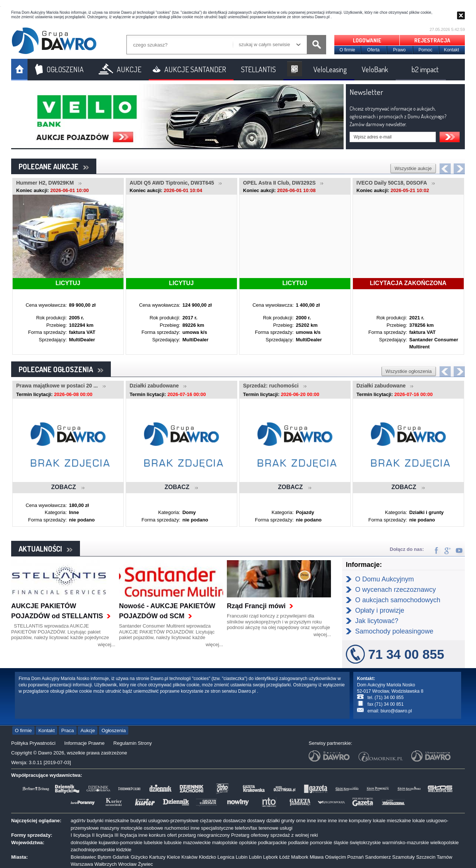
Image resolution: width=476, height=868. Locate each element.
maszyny (110, 828)
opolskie (248, 843)
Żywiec (145, 864)
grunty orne (293, 821)
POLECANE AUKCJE (54, 166)
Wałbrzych (106, 864)
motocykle (131, 828)
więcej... (107, 644)
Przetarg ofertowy (250, 835)
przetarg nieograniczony (204, 835)
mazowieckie (197, 843)
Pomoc (425, 50)
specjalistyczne (217, 828)
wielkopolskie (445, 843)
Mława (317, 857)
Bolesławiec (83, 857)
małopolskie (225, 843)
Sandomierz (378, 857)
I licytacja (81, 835)
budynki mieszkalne (108, 821)
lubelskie (153, 843)
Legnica (226, 857)
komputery (360, 821)
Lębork (271, 857)
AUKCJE (129, 69)
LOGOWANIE (367, 40)
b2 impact (425, 69)
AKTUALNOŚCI (46, 549)
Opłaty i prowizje (380, 610)
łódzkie (124, 850)
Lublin (255, 857)
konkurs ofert (163, 835)
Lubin (242, 857)
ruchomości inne (182, 828)
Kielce (173, 857)
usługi (286, 828)
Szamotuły (404, 857)
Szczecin (426, 857)
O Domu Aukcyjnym (385, 579)
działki (273, 821)
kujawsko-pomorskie (120, 843)
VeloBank (375, 69)
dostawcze (234, 821)
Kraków (189, 857)
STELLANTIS (258, 69)
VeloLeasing (330, 69)
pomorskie (321, 843)
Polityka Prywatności (33, 743)
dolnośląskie (84, 843)
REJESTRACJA (432, 40)
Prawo (399, 50)
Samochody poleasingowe (394, 631)
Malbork (300, 857)
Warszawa (82, 864)
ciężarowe (211, 821)
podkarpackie (272, 843)
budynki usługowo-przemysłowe (164, 821)
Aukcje (88, 730)
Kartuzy (157, 857)
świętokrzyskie (365, 843)
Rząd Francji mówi (256, 606)
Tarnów (444, 857)
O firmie (347, 50)
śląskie (341, 843)
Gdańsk (121, 857)
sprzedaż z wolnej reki (294, 835)
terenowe (268, 828)
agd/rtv (78, 821)
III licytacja (126, 835)
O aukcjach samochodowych (398, 600)
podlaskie (298, 843)
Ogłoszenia (114, 730)
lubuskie (173, 843)
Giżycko (139, 857)
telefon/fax (246, 828)
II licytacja (102, 835)
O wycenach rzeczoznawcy (395, 590)
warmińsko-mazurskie (406, 843)
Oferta (373, 50)
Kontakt (452, 50)
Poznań (356, 857)
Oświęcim (335, 857)
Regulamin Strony (133, 743)
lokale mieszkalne (392, 821)
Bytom (104, 857)
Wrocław (128, 864)
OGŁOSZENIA (65, 69)
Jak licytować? (377, 621)
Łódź (284, 857)
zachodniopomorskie (93, 850)
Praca (68, 730)
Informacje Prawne (84, 743)
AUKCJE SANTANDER (195, 69)
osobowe (154, 828)
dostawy (256, 821)
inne (311, 821)
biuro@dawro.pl (396, 711)
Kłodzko (208, 857)
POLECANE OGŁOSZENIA (61, 369)
